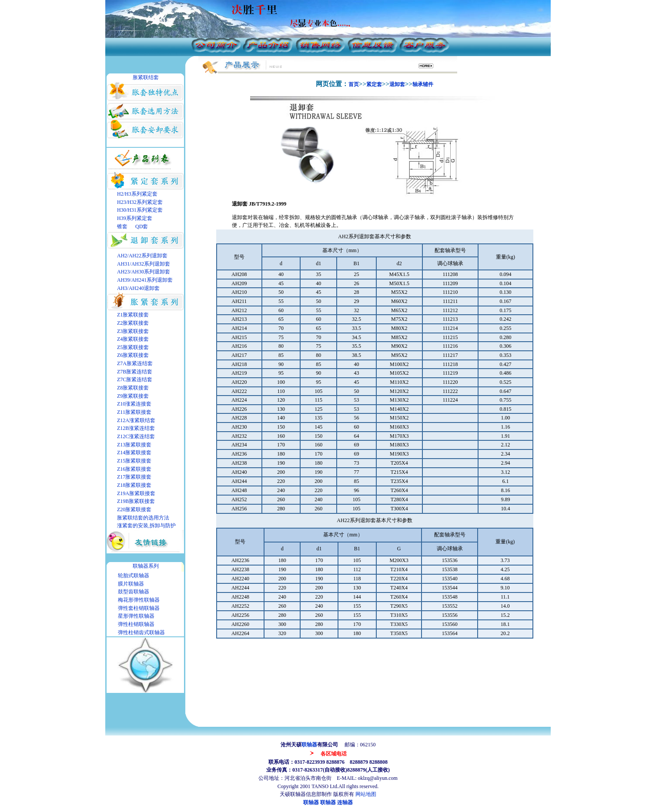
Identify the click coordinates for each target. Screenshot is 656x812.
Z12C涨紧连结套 (136, 436)
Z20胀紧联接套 (134, 509)
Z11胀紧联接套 (134, 412)
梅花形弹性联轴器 (139, 600)
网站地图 (366, 794)
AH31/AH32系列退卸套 (144, 264)
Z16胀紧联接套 (134, 469)
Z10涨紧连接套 (134, 404)
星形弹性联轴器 (136, 616)
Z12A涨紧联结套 (136, 420)
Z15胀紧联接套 (134, 461)
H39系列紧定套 (135, 218)
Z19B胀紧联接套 (136, 501)
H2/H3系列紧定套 (137, 194)
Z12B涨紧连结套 (136, 428)
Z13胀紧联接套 (134, 445)
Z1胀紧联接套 (133, 315)
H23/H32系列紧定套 (140, 202)
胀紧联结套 (146, 77)
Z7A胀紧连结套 (135, 363)
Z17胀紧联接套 (134, 477)
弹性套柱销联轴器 (139, 608)
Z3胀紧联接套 (133, 331)
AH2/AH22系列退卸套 (142, 256)
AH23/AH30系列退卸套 (144, 272)
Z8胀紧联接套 (133, 388)
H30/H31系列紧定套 (140, 210)
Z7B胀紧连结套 (135, 372)
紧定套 (374, 84)
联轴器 (309, 745)
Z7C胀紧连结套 (135, 379)
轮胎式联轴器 (134, 576)
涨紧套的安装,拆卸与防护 (146, 526)
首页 (354, 84)
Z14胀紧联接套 (134, 453)
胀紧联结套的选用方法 (143, 518)
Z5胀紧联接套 (133, 347)
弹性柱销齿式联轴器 (141, 632)
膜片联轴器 (131, 584)
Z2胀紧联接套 (133, 323)
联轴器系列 (146, 566)
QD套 (141, 226)
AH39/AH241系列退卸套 (145, 280)
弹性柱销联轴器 (136, 624)
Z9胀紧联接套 (133, 396)
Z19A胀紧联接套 (136, 493)
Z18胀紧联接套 (134, 485)
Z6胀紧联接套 (133, 355)
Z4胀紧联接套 (133, 339)
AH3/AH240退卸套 (138, 288)
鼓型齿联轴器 (134, 592)
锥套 (122, 226)
